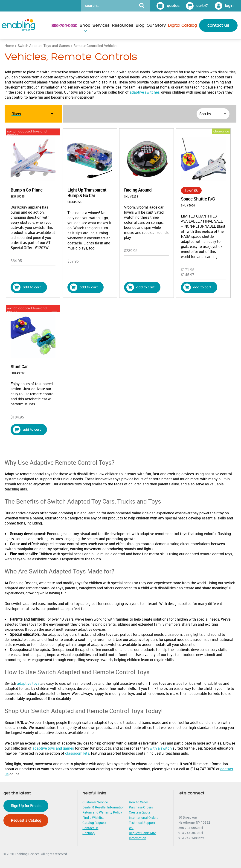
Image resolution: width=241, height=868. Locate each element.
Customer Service (95, 802)
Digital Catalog (182, 25)
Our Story (156, 25)
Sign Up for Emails (26, 806)
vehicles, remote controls (96, 131)
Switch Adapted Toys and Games (44, 46)
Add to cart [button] (27, 287)
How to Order (138, 802)
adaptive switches (145, 92)
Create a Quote (140, 812)
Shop (85, 25)
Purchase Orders (141, 807)
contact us (218, 25)
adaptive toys (28, 683)
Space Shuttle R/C (198, 199)
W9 (131, 828)
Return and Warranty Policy (102, 812)
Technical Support (142, 823)
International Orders (144, 818)
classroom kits (77, 753)
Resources (123, 25)
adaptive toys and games (53, 748)
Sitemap (89, 833)
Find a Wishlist (93, 818)
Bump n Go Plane (27, 190)
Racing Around (138, 190)
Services (101, 25)
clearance (221, 131)
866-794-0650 (64, 26)
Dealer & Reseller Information (103, 807)
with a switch (161, 748)
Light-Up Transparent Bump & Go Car (87, 193)
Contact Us (90, 828)
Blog (140, 25)
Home (9, 46)
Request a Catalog (26, 820)
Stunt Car (19, 367)
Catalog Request (94, 823)
